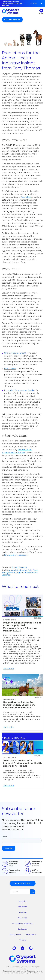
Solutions (23, 912)
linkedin (31, 948)
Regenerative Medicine (27, 573)
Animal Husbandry (18, 570)
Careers (22, 940)
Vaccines (6, 575)
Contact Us (23, 929)
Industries (22, 907)
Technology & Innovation (22, 923)
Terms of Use (31, 935)
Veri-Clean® (10, 369)
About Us (22, 901)
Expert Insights (19, 567)
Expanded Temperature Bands (19, 390)
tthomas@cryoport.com (16, 555)
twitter (22, 948)
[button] (33, 3)
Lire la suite (22, 633)
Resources (23, 918)
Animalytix (26, 197)
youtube (14, 948)
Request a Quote (12, 20)
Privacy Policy (15, 935)
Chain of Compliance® (15, 353)
